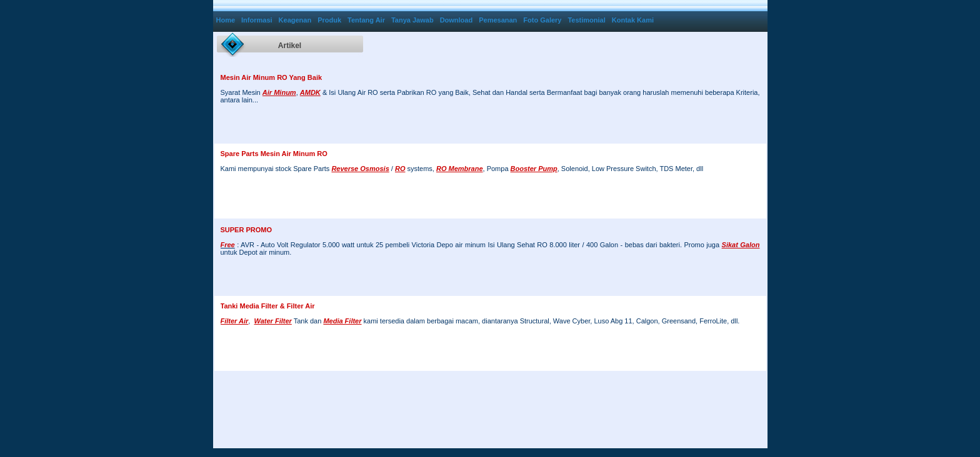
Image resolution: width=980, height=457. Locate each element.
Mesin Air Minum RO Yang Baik (272, 77)
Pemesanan (498, 20)
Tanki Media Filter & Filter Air (268, 306)
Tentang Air (366, 20)
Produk (329, 20)
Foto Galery (542, 20)
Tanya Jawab (412, 20)
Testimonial (586, 20)
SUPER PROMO (247, 230)
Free (228, 245)
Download (457, 20)
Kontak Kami (633, 20)
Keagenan (295, 20)
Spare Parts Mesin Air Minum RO (274, 154)
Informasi (257, 20)
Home (226, 20)
